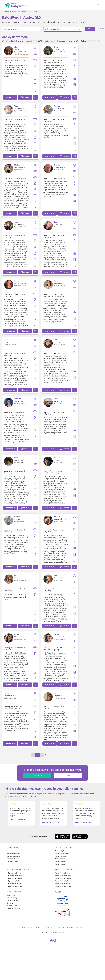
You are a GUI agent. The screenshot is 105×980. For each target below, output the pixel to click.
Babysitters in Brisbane (14, 878)
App (23, 927)
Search (14, 11)
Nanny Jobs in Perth (62, 881)
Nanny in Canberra (61, 861)
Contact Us (80, 927)
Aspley (35, 11)
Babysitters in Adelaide (14, 886)
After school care (12, 906)
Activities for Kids (13, 861)
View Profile (10, 97)
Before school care (13, 908)
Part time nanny (12, 898)
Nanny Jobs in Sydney (63, 873)
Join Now (80, 22)
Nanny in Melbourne (62, 854)
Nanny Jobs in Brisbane (63, 878)
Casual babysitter (12, 900)
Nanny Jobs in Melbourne (64, 876)
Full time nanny (12, 895)
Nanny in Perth (60, 859)
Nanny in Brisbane (61, 856)
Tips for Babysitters (13, 854)
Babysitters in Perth (13, 881)
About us (70, 927)
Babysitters (22, 11)
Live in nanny (11, 903)
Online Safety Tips (13, 859)
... (42, 755)
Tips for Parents (12, 851)
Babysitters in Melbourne (15, 876)
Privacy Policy (60, 927)
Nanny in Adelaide (61, 864)
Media (38, 927)
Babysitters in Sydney (14, 873)
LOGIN (68, 775)
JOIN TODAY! (37, 775)
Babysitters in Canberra (14, 884)
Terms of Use (48, 927)
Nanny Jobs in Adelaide (63, 886)
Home (7, 11)
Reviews (31, 927)
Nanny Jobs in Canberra (63, 884)
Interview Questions (13, 856)
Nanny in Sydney (61, 851)
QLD (29, 11)
